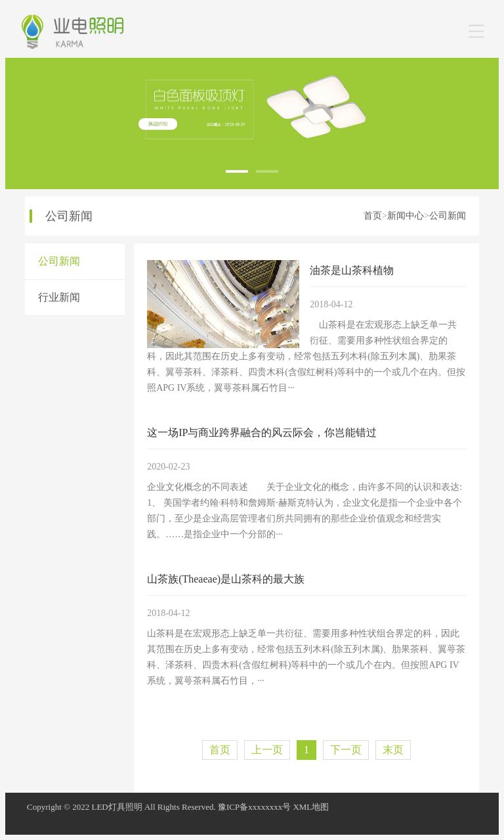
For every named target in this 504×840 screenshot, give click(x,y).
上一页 (267, 750)
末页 (393, 750)
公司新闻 (448, 216)
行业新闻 (59, 297)
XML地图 (311, 807)
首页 (373, 216)
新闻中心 (406, 216)
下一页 (346, 750)
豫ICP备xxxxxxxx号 (254, 807)
